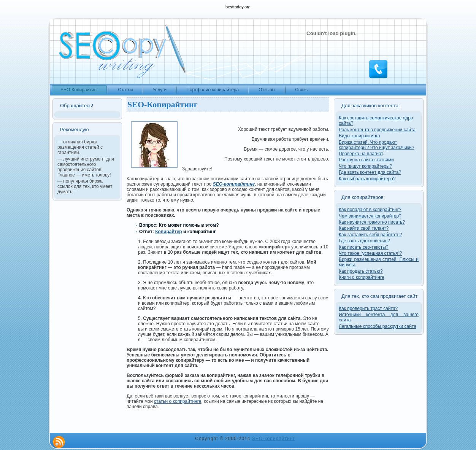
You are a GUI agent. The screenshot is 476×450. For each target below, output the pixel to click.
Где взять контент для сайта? (370, 172)
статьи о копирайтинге (178, 401)
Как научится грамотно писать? (372, 222)
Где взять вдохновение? (364, 241)
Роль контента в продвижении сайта (377, 130)
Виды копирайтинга (359, 136)
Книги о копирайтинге (362, 277)
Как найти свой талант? (364, 228)
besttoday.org (238, 7)
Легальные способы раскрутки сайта (378, 326)
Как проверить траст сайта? (368, 308)
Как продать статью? (361, 271)
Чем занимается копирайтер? (370, 216)
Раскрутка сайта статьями (366, 160)
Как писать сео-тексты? (364, 247)
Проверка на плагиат (361, 154)
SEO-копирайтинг (274, 439)
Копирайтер (169, 232)
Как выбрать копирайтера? (367, 179)
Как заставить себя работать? (370, 235)
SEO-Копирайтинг (163, 104)
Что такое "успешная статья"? (370, 253)
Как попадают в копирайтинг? (370, 210)
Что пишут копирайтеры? (365, 166)
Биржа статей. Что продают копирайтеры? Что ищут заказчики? (376, 145)
